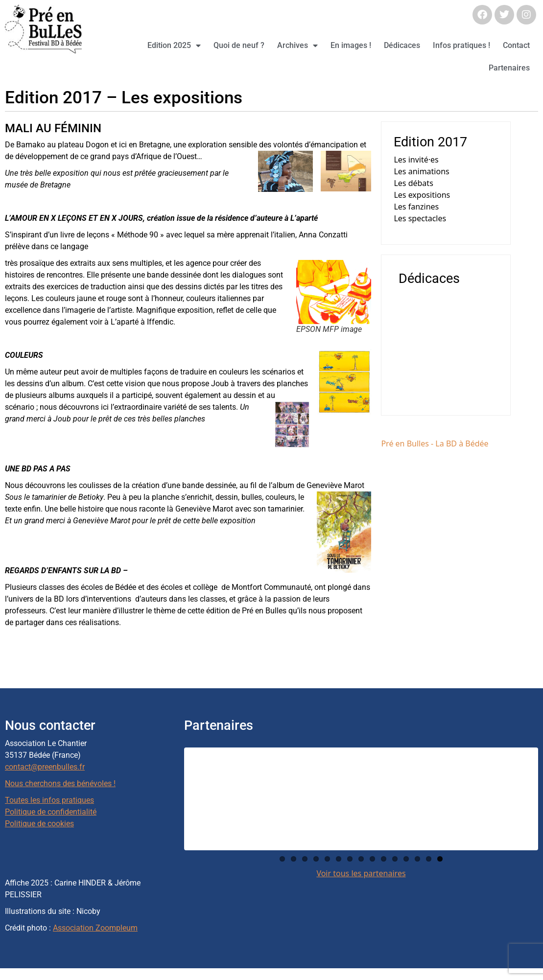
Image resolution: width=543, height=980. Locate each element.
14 (429, 859)
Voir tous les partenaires (361, 873)
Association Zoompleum (95, 928)
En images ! (351, 45)
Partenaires (509, 68)
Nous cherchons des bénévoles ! (60, 783)
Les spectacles (420, 218)
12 (406, 859)
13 (417, 859)
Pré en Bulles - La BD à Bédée (435, 443)
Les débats (413, 183)
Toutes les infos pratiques (49, 800)
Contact (516, 45)
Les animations (421, 171)
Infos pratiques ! (461, 45)
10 (384, 859)
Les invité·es (416, 160)
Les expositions (422, 195)
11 (395, 859)
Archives (297, 46)
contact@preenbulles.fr (45, 767)
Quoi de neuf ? (239, 45)
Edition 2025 (174, 46)
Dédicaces (402, 45)
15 (440, 859)
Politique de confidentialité (51, 812)
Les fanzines (416, 207)
